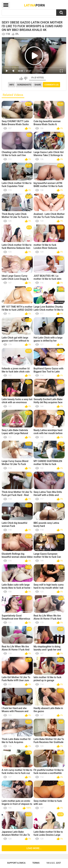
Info (12, 85)
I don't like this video (26, 78)
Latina (34, 5)
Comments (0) (52, 85)
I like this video (21, 78)
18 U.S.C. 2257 (54, 863)
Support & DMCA (16, 863)
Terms (36, 863)
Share (38, 85)
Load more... (34, 848)
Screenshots (24, 85)
